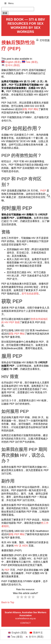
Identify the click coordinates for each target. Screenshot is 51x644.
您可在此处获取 (30, 294)
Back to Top (8, 602)
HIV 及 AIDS (21, 546)
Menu (9, 3)
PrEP (43, 191)
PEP (7, 570)
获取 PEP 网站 (30, 109)
